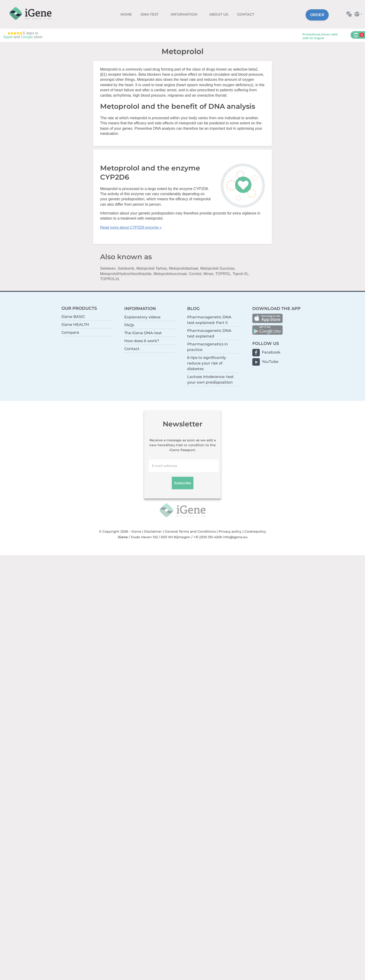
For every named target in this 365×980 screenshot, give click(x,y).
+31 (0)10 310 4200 (208, 537)
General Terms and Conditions (190, 531)
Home (126, 14)
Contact (246, 14)
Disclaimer (153, 531)
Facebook (271, 352)
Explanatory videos (142, 317)
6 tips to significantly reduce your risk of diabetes (207, 363)
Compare (70, 332)
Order (317, 15)
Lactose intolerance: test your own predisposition (210, 379)
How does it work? (142, 341)
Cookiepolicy (255, 531)
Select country (360, 14)
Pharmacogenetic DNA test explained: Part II (209, 320)
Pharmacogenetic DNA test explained (209, 333)
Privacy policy (230, 531)
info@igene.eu (235, 537)
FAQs (129, 325)
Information (184, 14)
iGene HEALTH (75, 325)
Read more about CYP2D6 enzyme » (131, 227)
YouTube (270, 362)
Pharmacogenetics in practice (208, 347)
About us (219, 14)
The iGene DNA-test (143, 333)
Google (27, 37)
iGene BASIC (73, 317)
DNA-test (150, 14)
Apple (8, 37)
